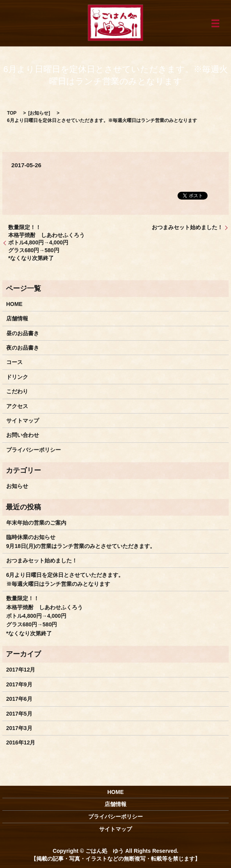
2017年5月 (19, 714)
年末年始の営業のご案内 (36, 523)
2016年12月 (21, 742)
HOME (14, 304)
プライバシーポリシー (34, 450)
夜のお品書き (23, 348)
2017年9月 (19, 684)
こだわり (17, 391)
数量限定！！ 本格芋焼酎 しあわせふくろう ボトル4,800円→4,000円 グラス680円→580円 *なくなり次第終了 (46, 242)
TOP (12, 113)
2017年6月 (19, 699)
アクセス (17, 406)
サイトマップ (23, 421)
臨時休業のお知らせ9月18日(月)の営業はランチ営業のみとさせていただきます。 (81, 541)
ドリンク (17, 377)
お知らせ (39, 113)
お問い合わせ (23, 435)
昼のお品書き (23, 333)
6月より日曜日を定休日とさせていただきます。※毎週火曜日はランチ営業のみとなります (65, 579)
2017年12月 (21, 670)
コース (14, 362)
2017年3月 (19, 728)
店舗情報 (17, 318)
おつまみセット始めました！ (187, 227)
